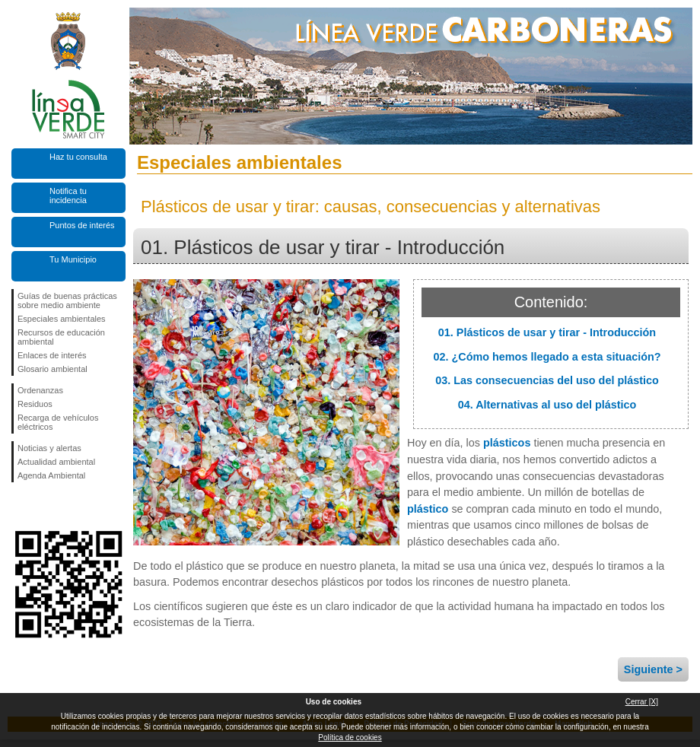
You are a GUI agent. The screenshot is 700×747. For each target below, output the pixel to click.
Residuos (35, 404)
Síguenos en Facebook (21, 507)
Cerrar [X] (642, 702)
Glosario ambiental (52, 369)
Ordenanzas (40, 390)
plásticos (507, 443)
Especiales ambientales (62, 319)
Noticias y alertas (49, 448)
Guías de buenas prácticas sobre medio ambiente (67, 300)
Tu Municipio (73, 259)
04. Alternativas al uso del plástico (547, 405)
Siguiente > (653, 669)
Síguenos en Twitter (46, 507)
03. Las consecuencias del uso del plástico (547, 380)
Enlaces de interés (52, 355)
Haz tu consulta (78, 157)
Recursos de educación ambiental (61, 337)
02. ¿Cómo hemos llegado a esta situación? (547, 357)
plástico (428, 509)
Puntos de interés (82, 225)
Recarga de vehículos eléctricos (58, 422)
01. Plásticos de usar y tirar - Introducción (547, 332)
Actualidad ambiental (56, 462)
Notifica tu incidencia (68, 195)
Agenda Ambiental (51, 475)
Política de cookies (350, 737)
